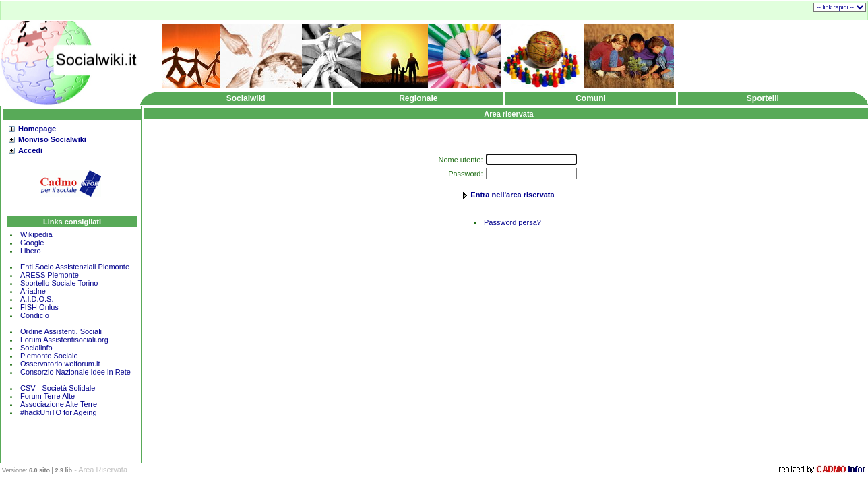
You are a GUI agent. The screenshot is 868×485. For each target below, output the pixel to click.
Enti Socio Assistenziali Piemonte (75, 267)
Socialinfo (36, 348)
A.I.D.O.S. (37, 299)
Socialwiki (246, 98)
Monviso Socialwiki (52, 139)
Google (32, 243)
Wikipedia (36, 234)
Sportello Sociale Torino (59, 283)
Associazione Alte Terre (59, 404)
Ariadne (33, 291)
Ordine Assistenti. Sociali (61, 331)
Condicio (35, 315)
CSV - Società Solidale (58, 388)
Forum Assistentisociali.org (64, 339)
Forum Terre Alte (49, 396)
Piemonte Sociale (49, 356)
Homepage (37, 129)
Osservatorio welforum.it (60, 364)
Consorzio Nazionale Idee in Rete (75, 372)
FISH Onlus (39, 307)
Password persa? (513, 222)
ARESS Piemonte (50, 275)
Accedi (30, 150)
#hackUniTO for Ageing (59, 412)
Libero (31, 251)
